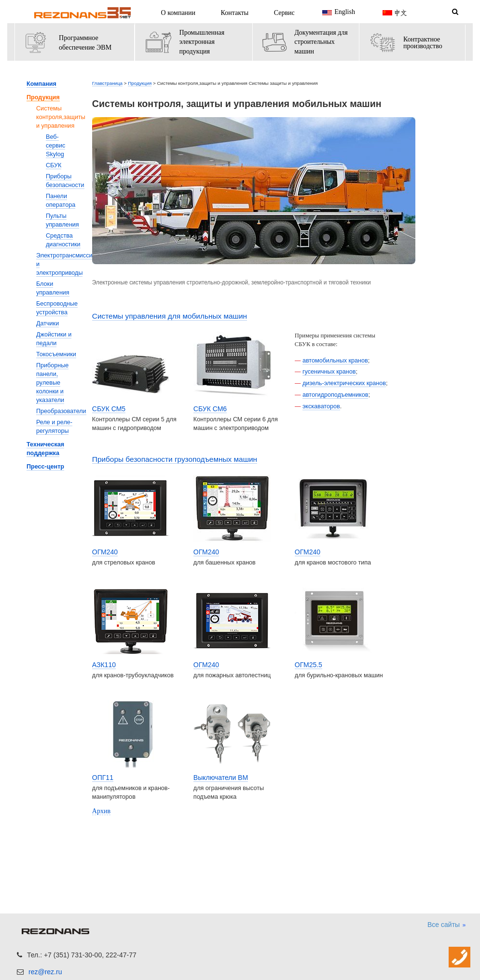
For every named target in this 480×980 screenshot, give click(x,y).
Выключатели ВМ (221, 778)
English (337, 13)
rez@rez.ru (45, 972)
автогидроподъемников (336, 395)
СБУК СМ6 (210, 409)
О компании (178, 13)
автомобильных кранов (335, 361)
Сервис (284, 13)
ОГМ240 (105, 552)
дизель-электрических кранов (344, 383)
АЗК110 (104, 665)
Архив (101, 811)
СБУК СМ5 (109, 409)
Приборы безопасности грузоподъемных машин (175, 459)
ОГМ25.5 (309, 665)
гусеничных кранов (329, 372)
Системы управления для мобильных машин (170, 316)
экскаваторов (321, 406)
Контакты (235, 13)
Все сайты (447, 925)
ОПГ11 (103, 778)
